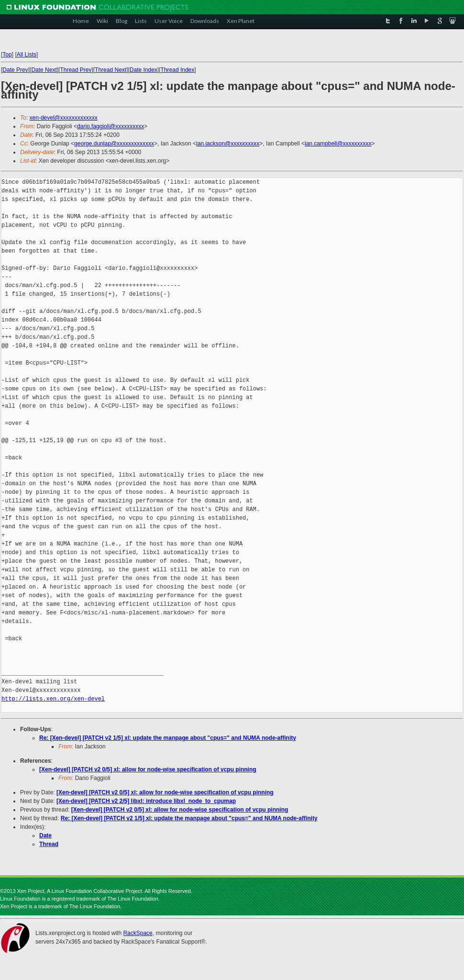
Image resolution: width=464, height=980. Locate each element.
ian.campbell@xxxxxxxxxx (338, 144)
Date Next (44, 70)
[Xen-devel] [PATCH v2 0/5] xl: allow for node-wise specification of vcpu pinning (148, 769)
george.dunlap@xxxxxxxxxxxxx (114, 144)
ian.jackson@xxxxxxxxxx (228, 144)
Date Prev (15, 70)
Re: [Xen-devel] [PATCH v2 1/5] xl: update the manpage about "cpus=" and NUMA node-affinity (168, 738)
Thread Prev (76, 70)
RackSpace (138, 933)
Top (7, 55)
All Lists (27, 55)
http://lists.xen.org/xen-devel (53, 699)
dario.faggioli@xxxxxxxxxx (110, 126)
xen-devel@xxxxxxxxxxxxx (64, 118)
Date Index (144, 70)
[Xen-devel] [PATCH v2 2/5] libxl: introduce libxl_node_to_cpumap (146, 801)
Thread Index (178, 70)
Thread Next (110, 70)
